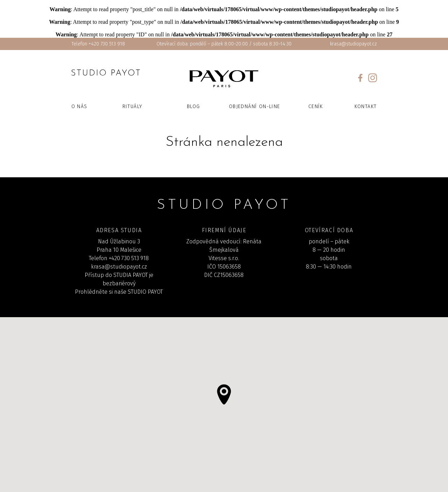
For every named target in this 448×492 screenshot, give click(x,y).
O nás (79, 106)
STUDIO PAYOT (145, 292)
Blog (194, 106)
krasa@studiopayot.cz (353, 44)
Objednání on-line (255, 106)
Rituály (132, 106)
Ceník (316, 106)
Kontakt (366, 106)
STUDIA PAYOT (131, 275)
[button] (224, 394)
